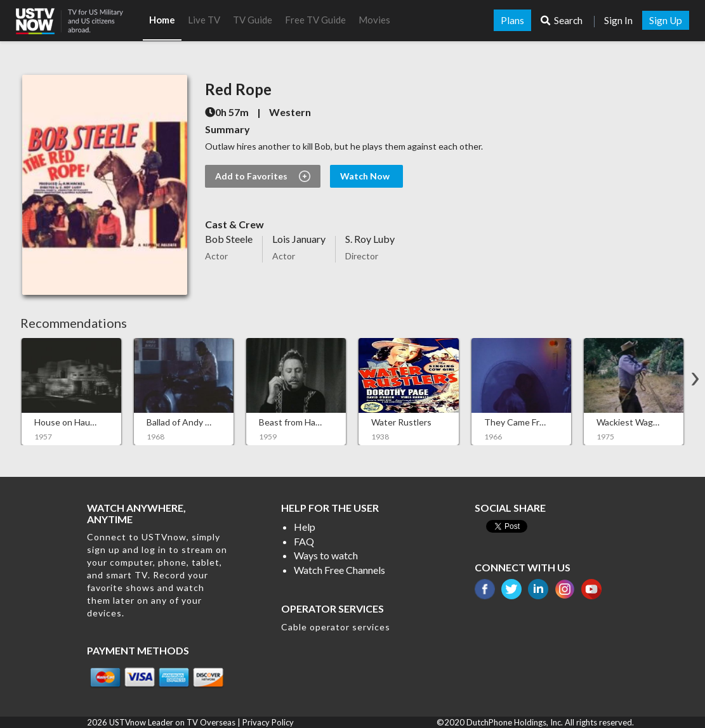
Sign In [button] (618, 20)
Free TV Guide (315, 20)
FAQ (304, 541)
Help (305, 527)
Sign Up (666, 20)
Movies (374, 20)
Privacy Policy (268, 722)
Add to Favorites (263, 176)
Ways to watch (326, 555)
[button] (79, 17)
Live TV (204, 20)
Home (162, 20)
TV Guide (253, 20)
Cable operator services (336, 627)
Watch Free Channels (339, 570)
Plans (512, 20)
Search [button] (563, 20)
